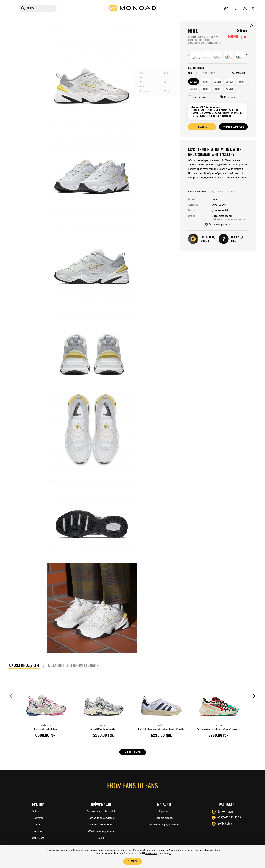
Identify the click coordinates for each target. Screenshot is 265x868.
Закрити (132, 861)
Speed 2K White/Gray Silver (104, 729)
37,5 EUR (230, 82)
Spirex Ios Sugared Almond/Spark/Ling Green (219, 729)
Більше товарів (133, 752)
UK (197, 73)
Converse (38, 817)
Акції (101, 838)
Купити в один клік (233, 127)
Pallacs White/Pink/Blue (46, 729)
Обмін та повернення (101, 831)
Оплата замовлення (101, 824)
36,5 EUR (218, 82)
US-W (213, 73)
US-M (204, 73)
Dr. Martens (38, 810)
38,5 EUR (194, 89)
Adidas (38, 831)
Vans (38, 824)
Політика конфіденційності (164, 824)
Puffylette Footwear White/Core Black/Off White (161, 729)
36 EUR (206, 82)
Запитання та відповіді (101, 810)
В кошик (202, 127)
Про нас (164, 810)
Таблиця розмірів (199, 97)
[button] (189, 55)
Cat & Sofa (38, 838)
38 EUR (242, 82)
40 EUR (218, 89)
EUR (190, 73)
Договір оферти (164, 817)
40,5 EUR (230, 89)
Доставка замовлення (101, 817)
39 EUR (206, 89)
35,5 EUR (194, 82)
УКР (225, 10)
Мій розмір (227, 97)
